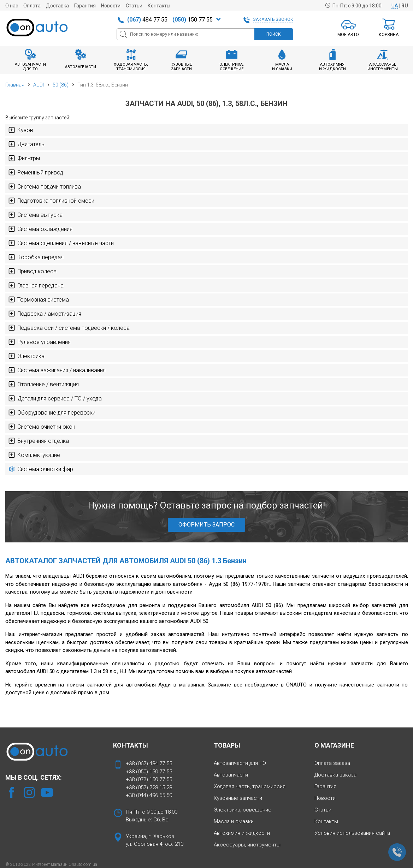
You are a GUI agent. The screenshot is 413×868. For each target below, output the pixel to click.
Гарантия (85, 6)
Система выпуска (35, 215)
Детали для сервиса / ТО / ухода (55, 398)
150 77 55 (193, 20)
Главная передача (36, 285)
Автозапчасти (231, 775)
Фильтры (24, 158)
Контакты (159, 6)
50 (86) (61, 85)
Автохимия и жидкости (242, 833)
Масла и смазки (234, 821)
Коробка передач (36, 257)
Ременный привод (36, 172)
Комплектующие (34, 455)
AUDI (39, 85)
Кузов (21, 130)
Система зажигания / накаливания (57, 370)
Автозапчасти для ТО (240, 763)
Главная (15, 85)
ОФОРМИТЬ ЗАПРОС (206, 525)
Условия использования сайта (352, 833)
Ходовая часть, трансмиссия (250, 786)
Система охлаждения (40, 229)
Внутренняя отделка (39, 441)
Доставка (57, 6)
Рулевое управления (39, 342)
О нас (12, 6)
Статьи (134, 6)
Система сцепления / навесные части (61, 243)
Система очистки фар (41, 469)
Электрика (26, 356)
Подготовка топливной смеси (51, 201)
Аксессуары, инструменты (247, 845)
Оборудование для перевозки (52, 412)
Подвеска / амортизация (45, 314)
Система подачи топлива (45, 186)
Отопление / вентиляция (43, 384)
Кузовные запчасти (238, 798)
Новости (111, 6)
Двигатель (26, 144)
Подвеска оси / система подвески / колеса (69, 328)
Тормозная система (39, 299)
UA (395, 6)
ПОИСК (274, 34)
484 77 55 (147, 20)
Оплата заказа (332, 763)
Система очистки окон (42, 427)
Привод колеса (32, 271)
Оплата (32, 6)
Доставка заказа (335, 775)
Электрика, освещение (243, 810)
